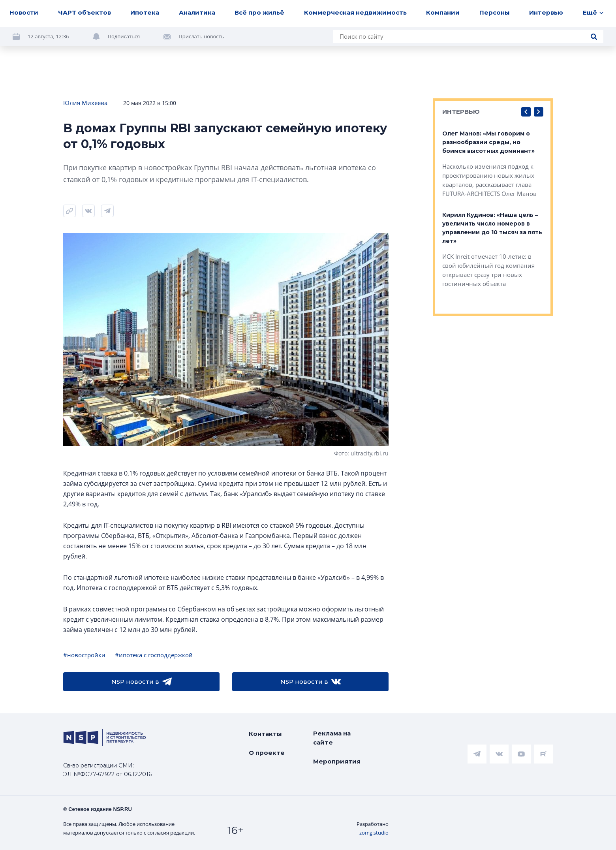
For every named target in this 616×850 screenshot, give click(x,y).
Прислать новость (201, 36)
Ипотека (145, 12)
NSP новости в (142, 682)
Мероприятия (337, 761)
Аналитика (197, 12)
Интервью (546, 12)
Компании (443, 12)
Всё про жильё (259, 12)
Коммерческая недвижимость (355, 12)
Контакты (265, 734)
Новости (24, 12)
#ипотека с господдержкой (154, 655)
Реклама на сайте (332, 738)
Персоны (495, 12)
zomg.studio (374, 833)
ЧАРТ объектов (85, 12)
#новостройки (84, 655)
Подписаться (124, 36)
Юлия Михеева (85, 103)
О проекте (267, 753)
